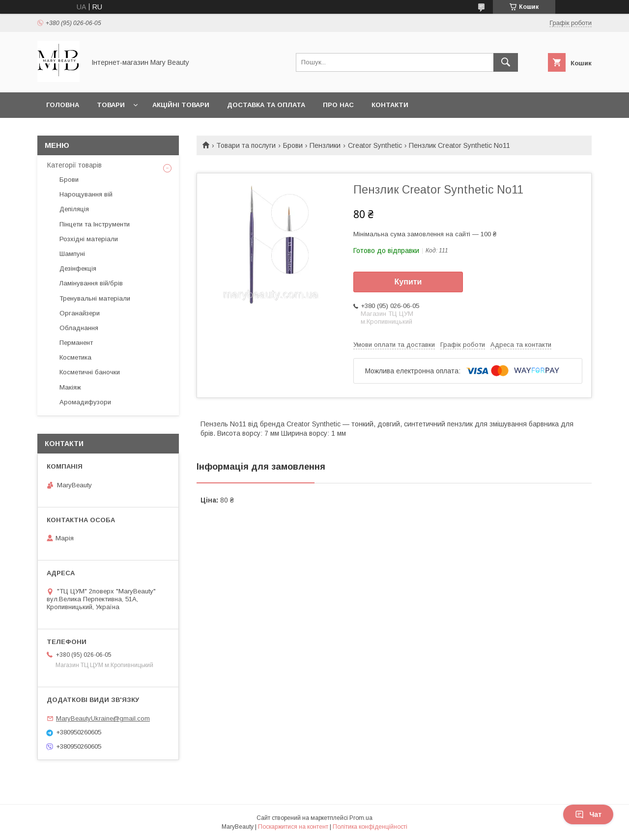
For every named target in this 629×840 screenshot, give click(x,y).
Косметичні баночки (90, 372)
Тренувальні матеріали (95, 298)
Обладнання (79, 328)
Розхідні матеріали (89, 239)
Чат (588, 814)
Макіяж (70, 387)
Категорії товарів (74, 165)
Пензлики (325, 145)
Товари (111, 105)
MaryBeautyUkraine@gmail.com (103, 718)
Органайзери (80, 313)
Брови (293, 145)
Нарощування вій (86, 194)
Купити (408, 282)
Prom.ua (361, 818)
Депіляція (74, 209)
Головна (63, 105)
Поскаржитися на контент (293, 827)
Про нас (338, 105)
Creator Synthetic (375, 145)
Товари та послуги (246, 145)
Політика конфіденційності (370, 827)
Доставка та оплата (266, 105)
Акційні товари (181, 105)
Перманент (76, 343)
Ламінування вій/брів (91, 283)
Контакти (390, 105)
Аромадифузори (85, 402)
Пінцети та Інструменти (95, 224)
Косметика (75, 357)
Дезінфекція (78, 268)
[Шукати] (506, 62)
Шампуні (72, 254)
